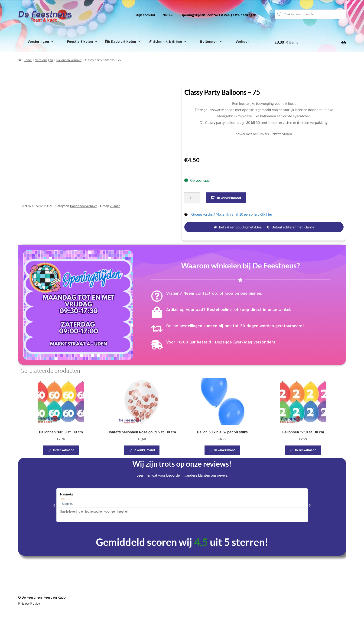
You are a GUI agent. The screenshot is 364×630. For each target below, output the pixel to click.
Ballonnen (211, 41)
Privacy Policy (29, 603)
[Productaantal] (192, 198)
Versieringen (41, 41)
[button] (54, 505)
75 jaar (115, 221)
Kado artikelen (126, 41)
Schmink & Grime (170, 41)
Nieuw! (168, 15)
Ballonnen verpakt (69, 60)
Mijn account (145, 15)
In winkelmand (229, 198)
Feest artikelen (83, 41)
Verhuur (242, 41)
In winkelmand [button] (64, 450)
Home (28, 60)
